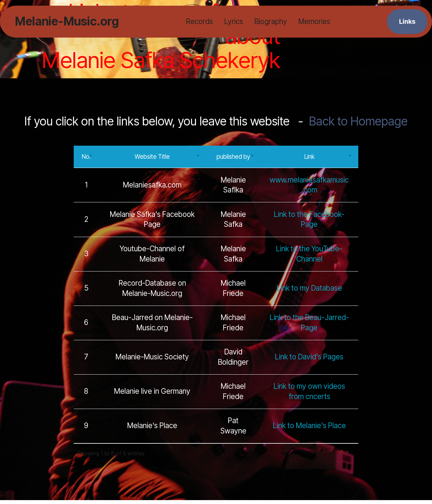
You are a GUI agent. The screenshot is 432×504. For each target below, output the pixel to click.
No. (86, 158)
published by (233, 158)
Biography (270, 21)
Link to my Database (309, 292)
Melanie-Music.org (67, 21)
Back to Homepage (358, 121)
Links (407, 21)
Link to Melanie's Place (309, 430)
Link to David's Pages (309, 361)
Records (199, 21)
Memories (314, 21)
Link (309, 158)
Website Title (152, 158)
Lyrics (233, 21)
